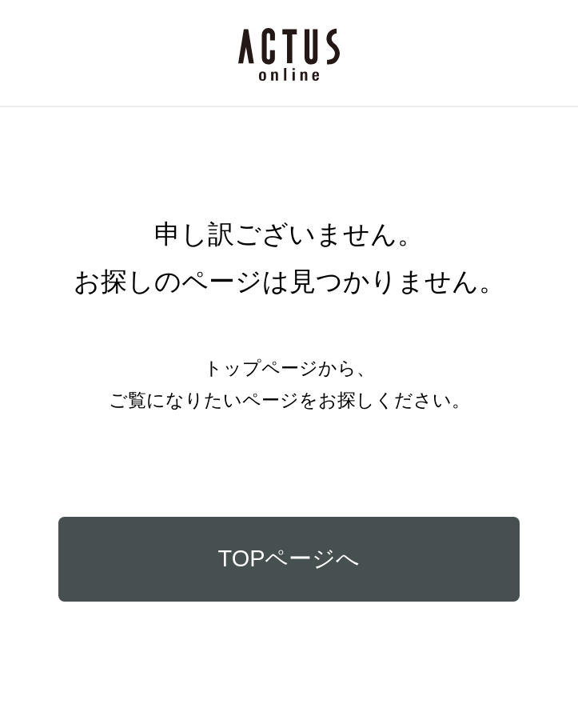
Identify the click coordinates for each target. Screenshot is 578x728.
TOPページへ (289, 558)
